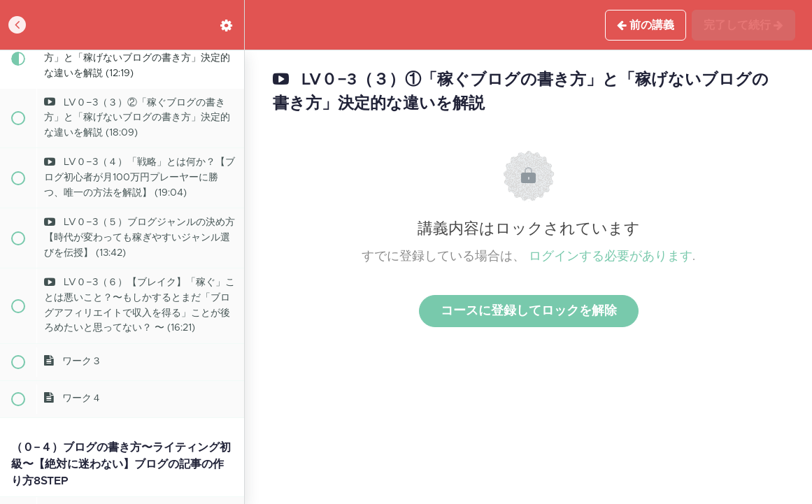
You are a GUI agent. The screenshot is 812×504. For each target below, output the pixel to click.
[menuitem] (227, 25)
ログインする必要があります (611, 257)
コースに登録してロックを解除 (529, 311)
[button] (17, 25)
